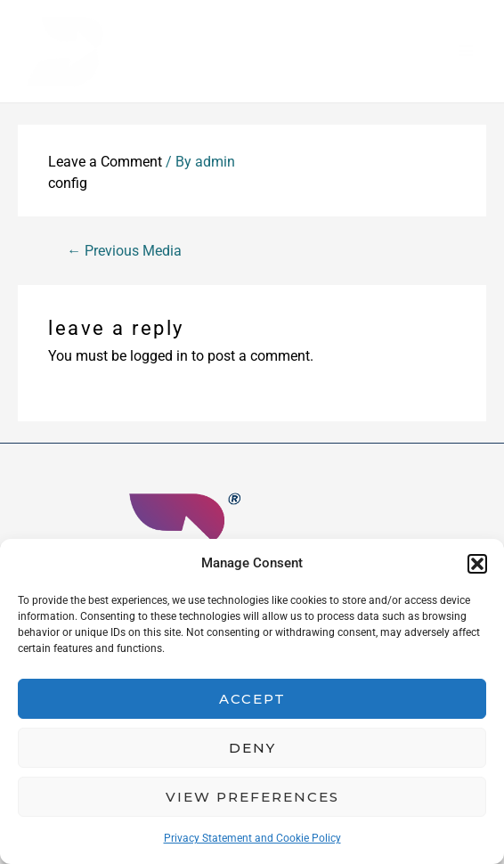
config (68, 185)
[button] (477, 564)
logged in (159, 358)
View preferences (252, 797)
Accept (252, 699)
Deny (252, 748)
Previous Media (124, 253)
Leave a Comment (105, 163)
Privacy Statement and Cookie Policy (252, 838)
